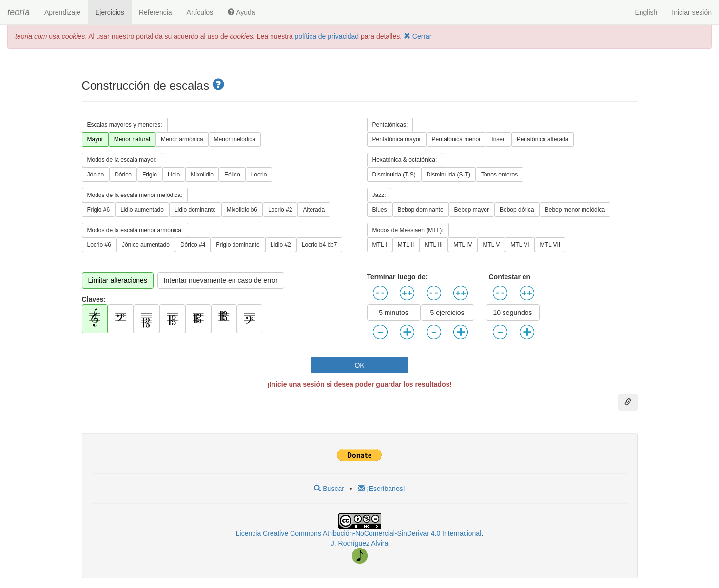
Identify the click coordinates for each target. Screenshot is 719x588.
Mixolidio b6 (242, 210)
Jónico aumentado (146, 245)
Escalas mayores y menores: (125, 125)
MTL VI (520, 245)
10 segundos (512, 313)
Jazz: (379, 195)
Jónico (96, 175)
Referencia (155, 12)
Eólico (232, 175)
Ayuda (242, 12)
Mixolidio (202, 175)
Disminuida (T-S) (394, 175)
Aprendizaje (62, 12)
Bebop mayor (472, 210)
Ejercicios (110, 12)
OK (359, 365)
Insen (498, 139)
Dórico (123, 175)
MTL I (380, 245)
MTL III (434, 245)
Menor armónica (182, 139)
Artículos (200, 12)
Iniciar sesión (692, 12)
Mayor (95, 139)
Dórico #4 (193, 245)
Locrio (259, 175)
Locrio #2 (280, 210)
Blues (380, 210)
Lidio (174, 175)
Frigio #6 (99, 210)
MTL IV (463, 245)
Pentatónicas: (390, 125)
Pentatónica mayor (397, 139)
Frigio (150, 175)
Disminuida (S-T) (448, 175)
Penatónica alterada (543, 139)
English (646, 12)
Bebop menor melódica (575, 210)
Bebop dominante (421, 210)
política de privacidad (327, 36)
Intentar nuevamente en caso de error (221, 280)
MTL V (491, 245)
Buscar (329, 489)
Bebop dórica (517, 210)
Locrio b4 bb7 (320, 245)
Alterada (314, 210)
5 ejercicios (447, 313)
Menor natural (132, 139)
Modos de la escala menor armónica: (135, 230)
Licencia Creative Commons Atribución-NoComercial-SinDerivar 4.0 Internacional (359, 533)
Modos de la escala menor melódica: (135, 195)
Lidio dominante (195, 210)
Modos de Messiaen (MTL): (408, 230)
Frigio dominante (238, 245)
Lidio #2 (281, 245)
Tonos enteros (499, 175)
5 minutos (394, 313)
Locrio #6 (99, 245)
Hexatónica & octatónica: (405, 160)
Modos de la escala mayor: (122, 160)
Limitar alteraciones (118, 280)
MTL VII (550, 245)
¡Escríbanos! (381, 489)
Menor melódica (235, 139)
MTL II (406, 245)
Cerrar (418, 36)
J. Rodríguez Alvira (360, 543)
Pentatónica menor (457, 139)
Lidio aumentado (142, 210)
